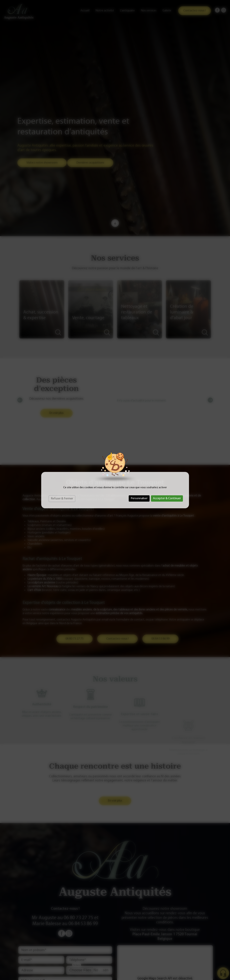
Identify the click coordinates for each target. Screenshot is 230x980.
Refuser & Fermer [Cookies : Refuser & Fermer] (62, 499)
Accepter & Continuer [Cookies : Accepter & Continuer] (167, 498)
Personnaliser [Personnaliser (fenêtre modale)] (139, 498)
